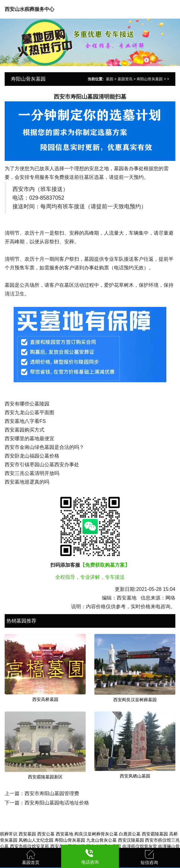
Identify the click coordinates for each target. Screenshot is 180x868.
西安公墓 (46, 834)
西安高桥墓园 (45, 699)
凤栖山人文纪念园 (36, 840)
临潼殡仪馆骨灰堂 (140, 846)
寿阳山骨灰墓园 (150, 79)
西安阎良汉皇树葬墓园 (135, 700)
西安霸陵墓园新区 (45, 777)
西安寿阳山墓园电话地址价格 (57, 803)
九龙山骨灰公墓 (101, 840)
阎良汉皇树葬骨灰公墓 (96, 834)
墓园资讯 (125, 79)
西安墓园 (27, 834)
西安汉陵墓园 (131, 840)
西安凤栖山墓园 (135, 776)
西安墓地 (65, 834)
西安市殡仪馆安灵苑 (29, 846)
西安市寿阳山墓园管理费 (52, 793)
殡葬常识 (9, 834)
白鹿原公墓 (130, 834)
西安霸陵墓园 (155, 834)
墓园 (110, 79)
